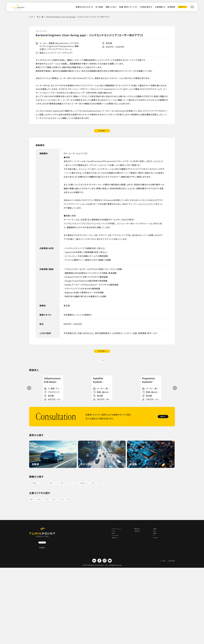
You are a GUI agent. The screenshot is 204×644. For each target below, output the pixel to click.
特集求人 (90, 598)
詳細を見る (52, 439)
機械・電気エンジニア (147, 530)
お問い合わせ (152, 608)
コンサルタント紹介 (94, 603)
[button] (175, 416)
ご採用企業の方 (133, 7)
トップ (31, 17)
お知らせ (150, 593)
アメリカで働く (42, 601)
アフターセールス (60, 530)
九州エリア (98, 555)
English (42, 607)
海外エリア (113, 555)
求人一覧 (40, 17)
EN (192, 7)
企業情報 (146, 7)
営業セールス (79, 530)
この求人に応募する (101, 133)
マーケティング (116, 530)
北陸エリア (83, 555)
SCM (130, 530)
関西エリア (52, 555)
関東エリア (36, 555)
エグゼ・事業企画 (39, 530)
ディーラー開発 (97, 530)
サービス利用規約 (149, 623)
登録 (175, 7)
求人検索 (86, 7)
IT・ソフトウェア (38, 536)
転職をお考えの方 (71, 7)
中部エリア (67, 555)
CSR (149, 603)
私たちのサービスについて (97, 587)
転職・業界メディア (114, 7)
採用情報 (159, 7)
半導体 (166, 530)
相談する (155, 462)
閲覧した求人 (98, 7)
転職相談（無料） (127, 587)
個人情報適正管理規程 (167, 623)
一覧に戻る (103, 371)
